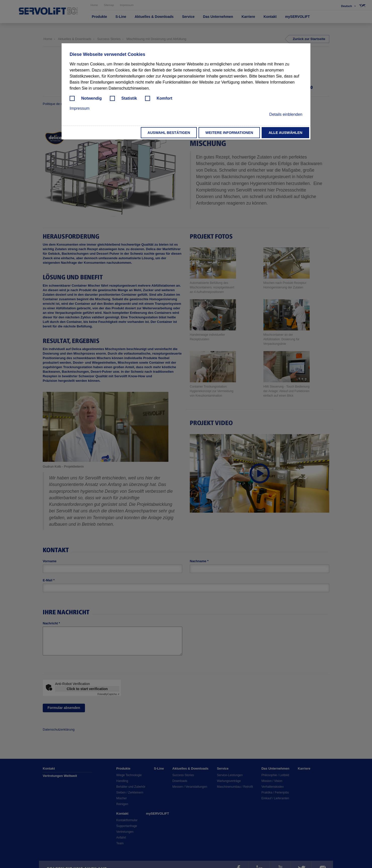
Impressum (80, 108)
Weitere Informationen (229, 133)
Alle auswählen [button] (285, 133)
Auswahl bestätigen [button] (169, 133)
